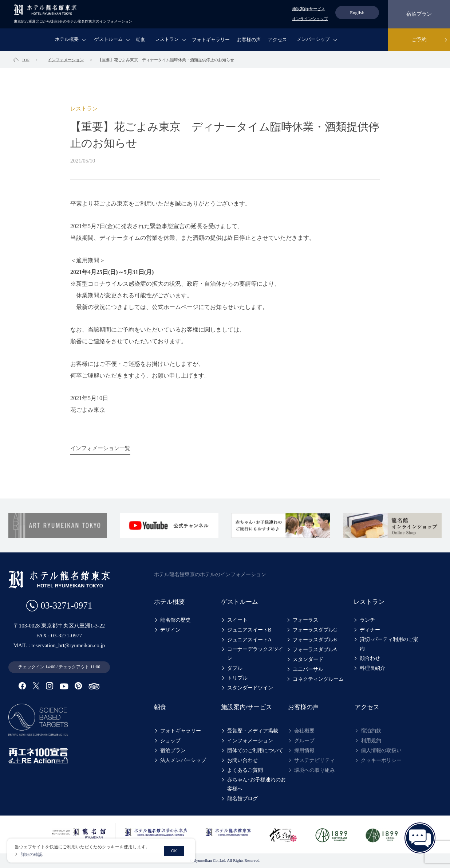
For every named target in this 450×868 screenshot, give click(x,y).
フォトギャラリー (211, 40)
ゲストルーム (108, 39)
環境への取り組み (315, 770)
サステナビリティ (315, 760)
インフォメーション (250, 741)
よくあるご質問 (245, 770)
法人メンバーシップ (183, 760)
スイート (237, 620)
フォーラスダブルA (315, 650)
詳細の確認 (32, 855)
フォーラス (305, 620)
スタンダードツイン (250, 688)
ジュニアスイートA (249, 640)
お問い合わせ (242, 760)
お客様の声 (249, 40)
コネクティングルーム (318, 679)
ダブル (235, 668)
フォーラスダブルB (315, 640)
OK (174, 851)
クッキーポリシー (381, 760)
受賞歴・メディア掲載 (253, 731)
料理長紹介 (372, 668)
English (357, 13)
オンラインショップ (310, 19)
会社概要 (304, 731)
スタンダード (308, 659)
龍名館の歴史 (175, 620)
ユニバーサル (308, 669)
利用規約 (371, 741)
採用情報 (304, 750)
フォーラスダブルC (315, 630)
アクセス (277, 40)
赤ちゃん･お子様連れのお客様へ (256, 784)
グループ (304, 741)
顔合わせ (370, 658)
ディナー (370, 630)
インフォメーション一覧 (100, 448)
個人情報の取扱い (381, 750)
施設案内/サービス (309, 9)
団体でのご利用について (255, 750)
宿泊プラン (419, 14)
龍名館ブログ (242, 799)
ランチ (367, 620)
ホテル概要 (67, 39)
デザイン (170, 630)
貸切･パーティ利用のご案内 (389, 644)
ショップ (170, 741)
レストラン (167, 39)
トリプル (237, 678)
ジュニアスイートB (249, 630)
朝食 (141, 40)
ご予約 (419, 40)
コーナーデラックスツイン (255, 654)
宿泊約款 (371, 731)
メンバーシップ (313, 39)
